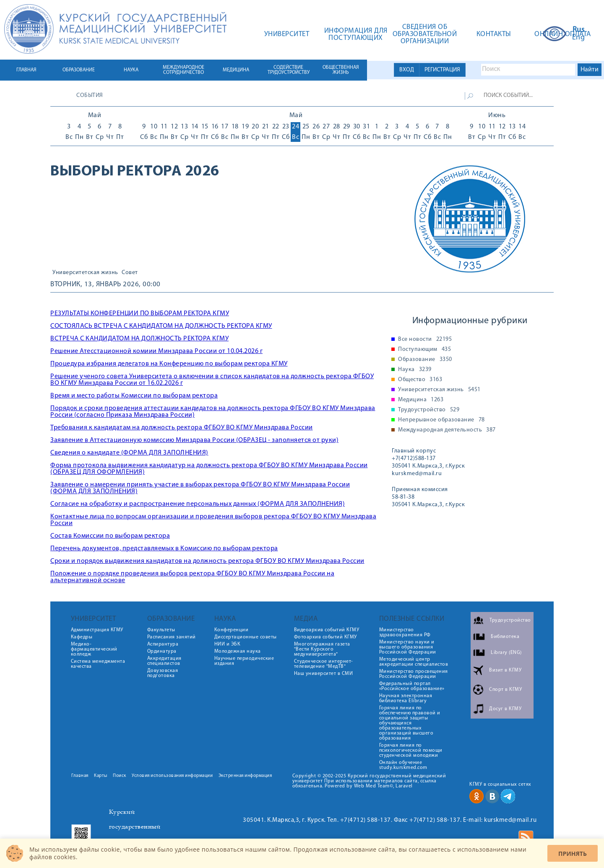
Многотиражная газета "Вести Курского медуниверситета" (322, 649)
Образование (425, 360)
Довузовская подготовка (163, 673)
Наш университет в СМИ (324, 674)
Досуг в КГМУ (505, 709)
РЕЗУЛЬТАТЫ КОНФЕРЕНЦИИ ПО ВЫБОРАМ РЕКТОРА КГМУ (140, 314)
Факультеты (161, 630)
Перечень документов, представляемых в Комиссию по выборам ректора (164, 549)
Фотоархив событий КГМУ (325, 637)
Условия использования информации (172, 776)
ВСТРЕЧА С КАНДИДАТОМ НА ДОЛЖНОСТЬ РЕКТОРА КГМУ (139, 339)
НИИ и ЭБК (228, 644)
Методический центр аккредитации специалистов (414, 662)
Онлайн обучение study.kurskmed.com (403, 765)
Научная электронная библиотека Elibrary (406, 698)
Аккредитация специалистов (164, 661)
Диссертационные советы (246, 637)
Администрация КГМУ (97, 630)
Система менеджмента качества (98, 664)
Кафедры (82, 637)
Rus (579, 30)
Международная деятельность (447, 430)
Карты (101, 776)
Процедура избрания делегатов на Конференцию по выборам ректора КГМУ (169, 364)
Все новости (425, 340)
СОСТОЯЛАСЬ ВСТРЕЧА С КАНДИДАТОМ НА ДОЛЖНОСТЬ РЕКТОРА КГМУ (161, 326)
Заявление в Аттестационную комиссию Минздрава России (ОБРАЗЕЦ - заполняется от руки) (194, 440)
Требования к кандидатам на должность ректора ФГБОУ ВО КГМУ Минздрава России (182, 428)
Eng (579, 38)
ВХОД (407, 70)
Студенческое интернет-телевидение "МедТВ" (324, 664)
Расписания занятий (172, 637)
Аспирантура (163, 644)
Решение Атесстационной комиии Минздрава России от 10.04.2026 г (156, 351)
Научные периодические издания (244, 661)
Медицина (421, 400)
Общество (420, 380)
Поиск (120, 776)
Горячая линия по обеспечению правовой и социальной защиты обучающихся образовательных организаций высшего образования (410, 723)
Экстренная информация (245, 776)
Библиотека (505, 637)
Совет (130, 273)
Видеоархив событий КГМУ (327, 630)
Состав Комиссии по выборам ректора (110, 536)
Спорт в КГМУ (505, 690)
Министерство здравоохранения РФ (405, 633)
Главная (80, 776)
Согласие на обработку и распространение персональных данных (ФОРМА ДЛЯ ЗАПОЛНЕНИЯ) (198, 504)
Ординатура (162, 651)
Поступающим (424, 350)
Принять (573, 854)
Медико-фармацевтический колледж (94, 649)
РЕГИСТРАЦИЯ (442, 70)
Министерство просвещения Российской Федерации (414, 674)
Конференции (232, 630)
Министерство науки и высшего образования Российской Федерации (408, 647)
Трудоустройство (429, 410)
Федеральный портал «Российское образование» (412, 686)
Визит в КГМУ (505, 670)
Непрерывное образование (441, 420)
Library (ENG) (506, 653)
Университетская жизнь (85, 273)
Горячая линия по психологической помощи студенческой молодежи (411, 750)
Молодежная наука (238, 651)
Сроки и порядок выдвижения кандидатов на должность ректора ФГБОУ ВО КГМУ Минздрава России (207, 561)
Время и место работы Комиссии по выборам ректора (134, 396)
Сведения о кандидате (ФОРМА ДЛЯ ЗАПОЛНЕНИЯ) (129, 453)
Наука (415, 370)
